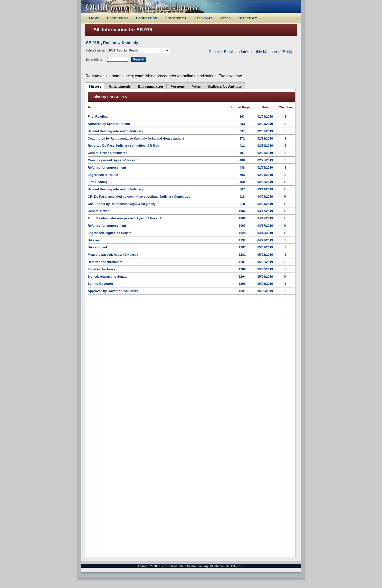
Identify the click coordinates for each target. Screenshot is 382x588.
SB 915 (92, 43)
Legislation (146, 18)
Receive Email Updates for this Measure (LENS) (250, 52)
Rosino (110, 43)
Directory (248, 18)
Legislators (118, 18)
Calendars (203, 18)
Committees (175, 18)
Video (225, 18)
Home (94, 18)
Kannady (130, 43)
